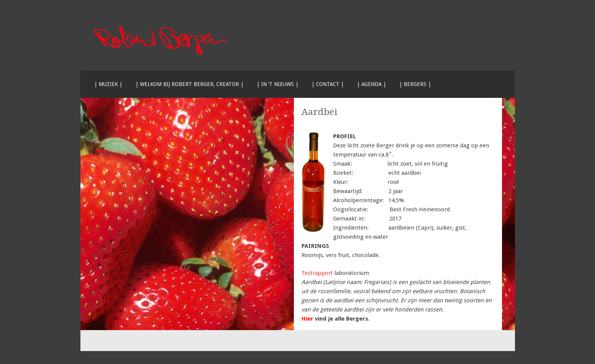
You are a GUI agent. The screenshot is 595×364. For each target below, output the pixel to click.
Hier (307, 319)
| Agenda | (371, 84)
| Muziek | (108, 84)
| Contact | (328, 84)
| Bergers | (415, 84)
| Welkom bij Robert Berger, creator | (189, 84)
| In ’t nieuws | (277, 84)
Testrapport (317, 273)
